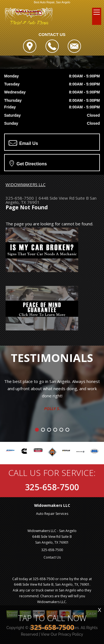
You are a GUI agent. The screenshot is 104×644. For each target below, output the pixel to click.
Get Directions (28, 163)
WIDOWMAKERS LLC (26, 184)
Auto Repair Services (52, 514)
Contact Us (52, 557)
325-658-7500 (20, 198)
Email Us (23, 143)
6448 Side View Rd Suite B (64, 198)
